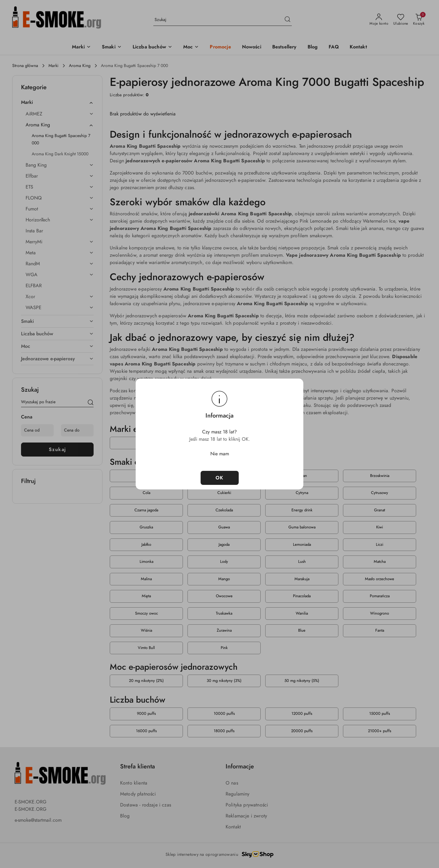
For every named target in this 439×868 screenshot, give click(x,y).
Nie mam (220, 454)
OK (220, 478)
